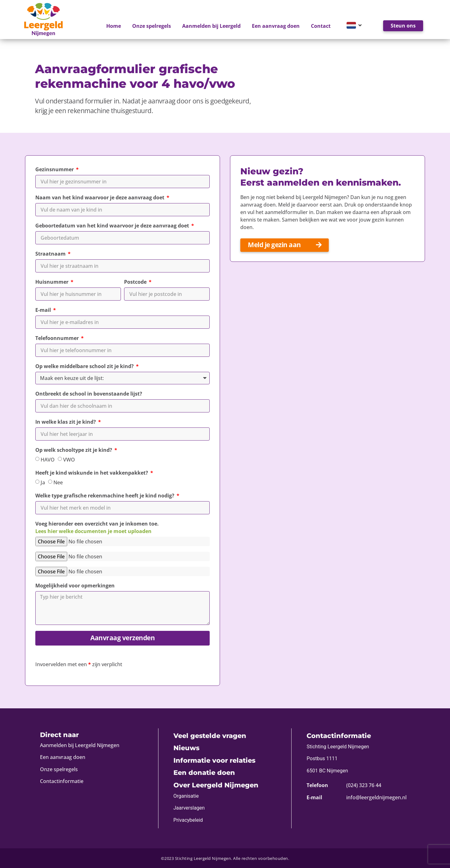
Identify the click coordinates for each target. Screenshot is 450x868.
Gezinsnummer (55, 169)
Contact (321, 26)
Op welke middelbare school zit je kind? (85, 366)
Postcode (136, 282)
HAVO (48, 460)
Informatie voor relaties (214, 760)
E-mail (44, 310)
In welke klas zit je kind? (66, 422)
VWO (69, 460)
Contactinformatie (62, 781)
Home (114, 26)
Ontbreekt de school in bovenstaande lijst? (89, 394)
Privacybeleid (188, 820)
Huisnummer (52, 282)
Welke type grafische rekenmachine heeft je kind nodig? (105, 496)
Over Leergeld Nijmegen (216, 785)
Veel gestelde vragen (210, 736)
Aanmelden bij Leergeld (211, 26)
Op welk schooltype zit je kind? (74, 450)
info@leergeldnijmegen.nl (376, 797)
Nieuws (186, 748)
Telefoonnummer (58, 338)
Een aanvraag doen (276, 26)
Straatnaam (51, 254)
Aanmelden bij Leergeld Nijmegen (80, 745)
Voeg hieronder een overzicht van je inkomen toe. (97, 527)
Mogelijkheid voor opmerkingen (75, 586)
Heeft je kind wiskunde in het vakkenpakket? (92, 473)
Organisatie (186, 796)
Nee (58, 482)
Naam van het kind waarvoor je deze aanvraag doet (100, 197)
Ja (43, 482)
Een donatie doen (204, 773)
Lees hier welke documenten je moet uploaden (93, 531)
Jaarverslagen (189, 808)
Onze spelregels (152, 26)
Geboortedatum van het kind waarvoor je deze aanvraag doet (113, 226)
